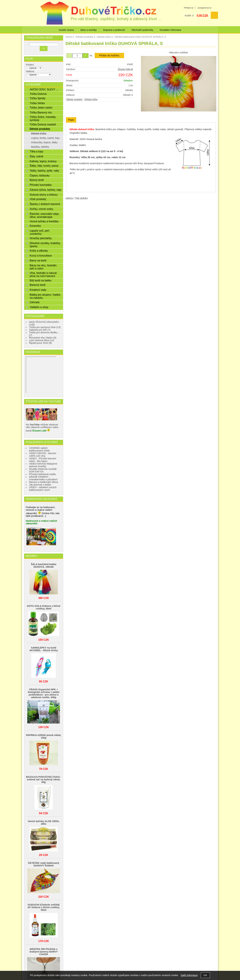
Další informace (189, 975)
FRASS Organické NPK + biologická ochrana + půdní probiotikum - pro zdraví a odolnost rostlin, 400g (44, 693)
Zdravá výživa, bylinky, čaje (46, 190)
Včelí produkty (38, 199)
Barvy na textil (38, 260)
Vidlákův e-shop (39, 307)
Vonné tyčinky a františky (44, 221)
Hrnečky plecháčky (41, 238)
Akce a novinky (88, 30)
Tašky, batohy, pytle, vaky (44, 171)
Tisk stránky (81, 198)
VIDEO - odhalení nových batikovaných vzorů (43, 489)
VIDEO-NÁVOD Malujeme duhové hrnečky (43, 465)
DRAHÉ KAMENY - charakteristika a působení (43, 478)
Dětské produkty (74, 99)
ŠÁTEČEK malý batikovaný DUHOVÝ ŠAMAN (44, 864)
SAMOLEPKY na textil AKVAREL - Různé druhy (44, 649)
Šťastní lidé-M (125, 69)
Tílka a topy (36, 151)
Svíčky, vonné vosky (41, 209)
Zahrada (35, 302)
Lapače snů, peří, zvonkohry (40, 232)
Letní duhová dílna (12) (42, 340)
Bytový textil (37, 180)
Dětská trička (91, 99)
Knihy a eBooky (39, 251)
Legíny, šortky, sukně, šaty (45, 138)
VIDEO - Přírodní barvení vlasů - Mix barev (43, 460)
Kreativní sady (38, 290)
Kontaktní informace (170, 30)
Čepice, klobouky (40, 175)
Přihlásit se (189, 8)
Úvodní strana (66, 30)
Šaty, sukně (36, 156)
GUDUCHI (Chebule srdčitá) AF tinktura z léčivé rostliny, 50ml (44, 907)
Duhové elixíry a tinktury (44, 195)
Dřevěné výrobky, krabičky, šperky (45, 245)
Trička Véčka (37, 103)
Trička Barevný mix (41, 112)
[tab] (71, 120)
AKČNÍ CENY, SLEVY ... (44, 89)
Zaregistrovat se (204, 8)
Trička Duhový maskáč (43, 124)
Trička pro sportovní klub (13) (45, 327)
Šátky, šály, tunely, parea (44, 166)
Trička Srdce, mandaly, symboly (43, 118)
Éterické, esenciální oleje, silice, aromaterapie (45, 215)
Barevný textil (38, 285)
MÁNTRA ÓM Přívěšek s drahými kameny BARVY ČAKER (44, 952)
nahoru (69, 198)
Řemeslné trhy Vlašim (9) (43, 338)
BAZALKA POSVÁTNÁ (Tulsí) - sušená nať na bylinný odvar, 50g (44, 779)
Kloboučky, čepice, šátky (44, 142)
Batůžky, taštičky (40, 147)
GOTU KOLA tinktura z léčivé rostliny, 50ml (44, 607)
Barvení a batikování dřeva (44, 482)
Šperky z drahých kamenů (45, 204)
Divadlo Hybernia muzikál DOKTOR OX (43, 470)
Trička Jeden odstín (41, 108)
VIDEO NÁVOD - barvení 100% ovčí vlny (43, 455)
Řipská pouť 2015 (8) (40, 343)
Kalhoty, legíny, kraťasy (43, 161)
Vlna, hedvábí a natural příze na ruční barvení (43, 274)
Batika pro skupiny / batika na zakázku (45, 296)
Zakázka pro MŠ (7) (40, 330)
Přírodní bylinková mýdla (42, 474)
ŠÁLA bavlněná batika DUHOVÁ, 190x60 (44, 566)
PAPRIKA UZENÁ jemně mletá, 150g (44, 736)
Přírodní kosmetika (41, 185)
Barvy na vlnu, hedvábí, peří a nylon (43, 267)
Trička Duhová (38, 94)
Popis (71, 120)
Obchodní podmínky (142, 30)
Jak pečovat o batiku (40, 485)
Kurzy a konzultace (41, 256)
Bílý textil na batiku (41, 280)
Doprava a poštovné (114, 30)
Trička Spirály (38, 98)
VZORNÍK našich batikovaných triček (39, 449)
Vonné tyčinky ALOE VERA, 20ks (44, 823)
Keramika (35, 226)
